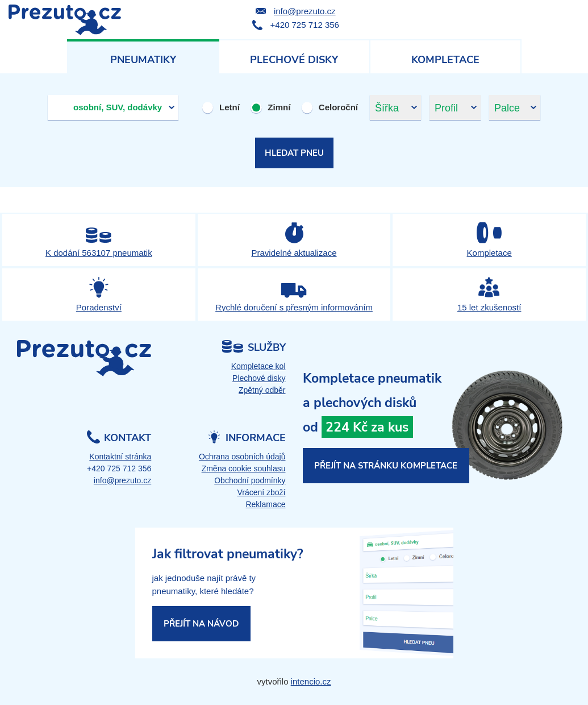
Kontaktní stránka (120, 457)
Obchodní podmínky (250, 480)
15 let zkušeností (489, 307)
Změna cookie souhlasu (244, 468)
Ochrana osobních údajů (242, 457)
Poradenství (99, 307)
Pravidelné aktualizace (294, 253)
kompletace (437, 425)
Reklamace (265, 504)
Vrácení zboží (261, 492)
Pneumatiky (143, 60)
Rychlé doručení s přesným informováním (294, 307)
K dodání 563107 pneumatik (99, 253)
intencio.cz (311, 681)
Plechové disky (294, 60)
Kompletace (445, 60)
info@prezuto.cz (305, 11)
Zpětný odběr (262, 390)
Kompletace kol (258, 366)
